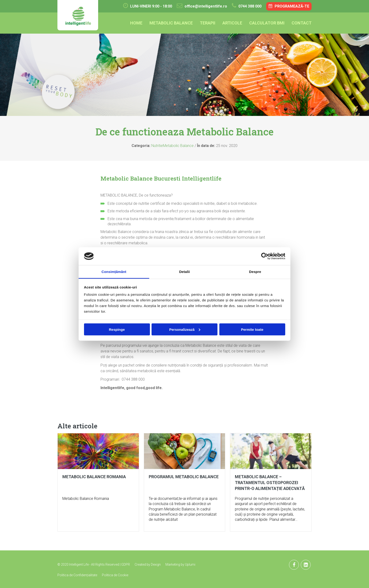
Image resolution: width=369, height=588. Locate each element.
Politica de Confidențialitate (77, 575)
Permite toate (252, 329)
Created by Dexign (148, 564)
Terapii (208, 23)
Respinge (117, 329)
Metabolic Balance (171, 23)
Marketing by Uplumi (180, 564)
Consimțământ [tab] (114, 272)
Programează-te (289, 6)
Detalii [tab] (184, 272)
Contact (302, 23)
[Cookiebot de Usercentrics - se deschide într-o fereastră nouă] (265, 256)
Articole (232, 23)
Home (136, 23)
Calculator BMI (267, 23)
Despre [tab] (255, 272)
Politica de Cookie (115, 575)
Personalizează (185, 329)
